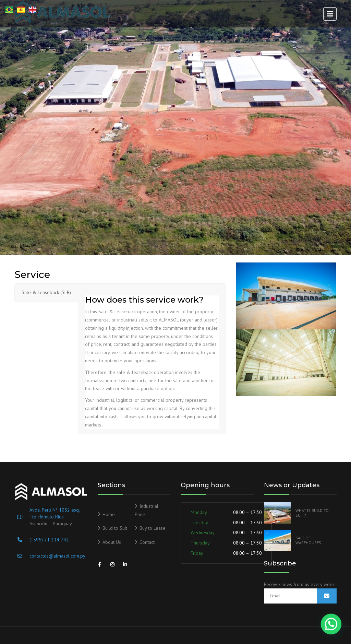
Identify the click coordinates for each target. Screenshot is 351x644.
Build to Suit (115, 528)
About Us (112, 542)
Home (109, 514)
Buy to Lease (153, 528)
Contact (147, 542)
